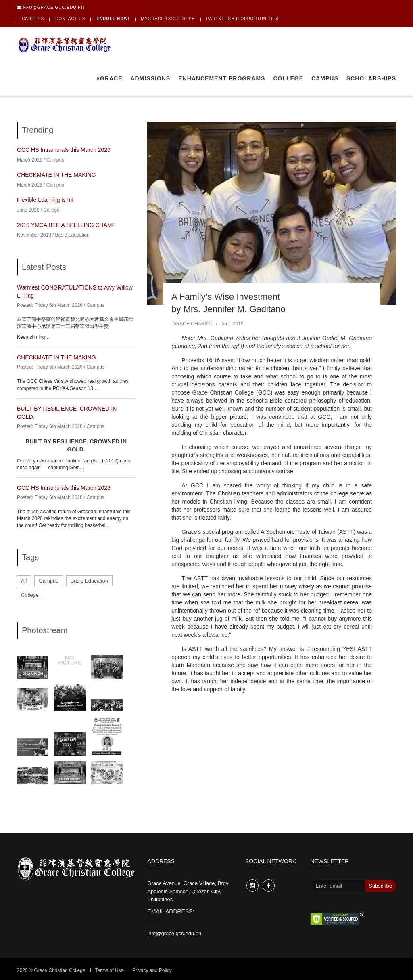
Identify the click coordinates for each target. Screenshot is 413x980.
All (24, 581)
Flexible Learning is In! (45, 200)
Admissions (151, 78)
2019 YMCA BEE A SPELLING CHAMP (66, 225)
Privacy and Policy (152, 970)
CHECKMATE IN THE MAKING (56, 175)
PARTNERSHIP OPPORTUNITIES (243, 19)
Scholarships (371, 78)
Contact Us (70, 19)
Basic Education (72, 235)
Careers (33, 19)
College (288, 78)
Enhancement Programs (222, 78)
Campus (325, 78)
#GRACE (109, 78)
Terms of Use (109, 970)
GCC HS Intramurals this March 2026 (64, 150)
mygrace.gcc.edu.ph (168, 19)
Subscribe (380, 886)
